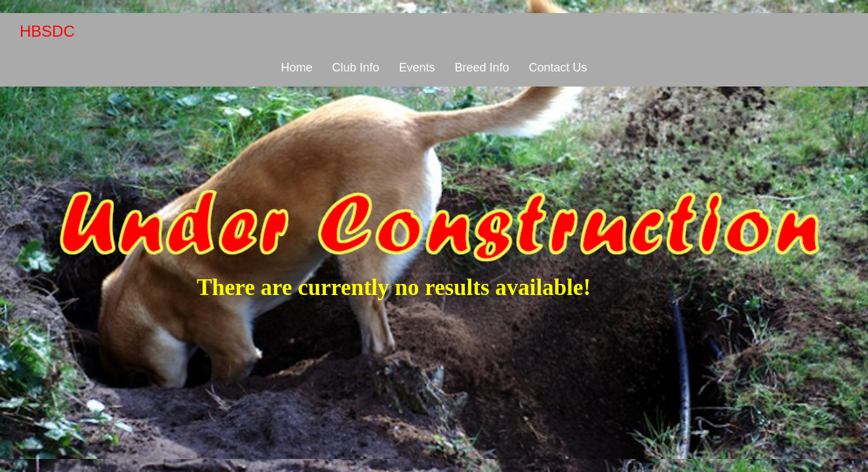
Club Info (355, 68)
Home (296, 68)
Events (417, 68)
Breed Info (482, 68)
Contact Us (558, 68)
